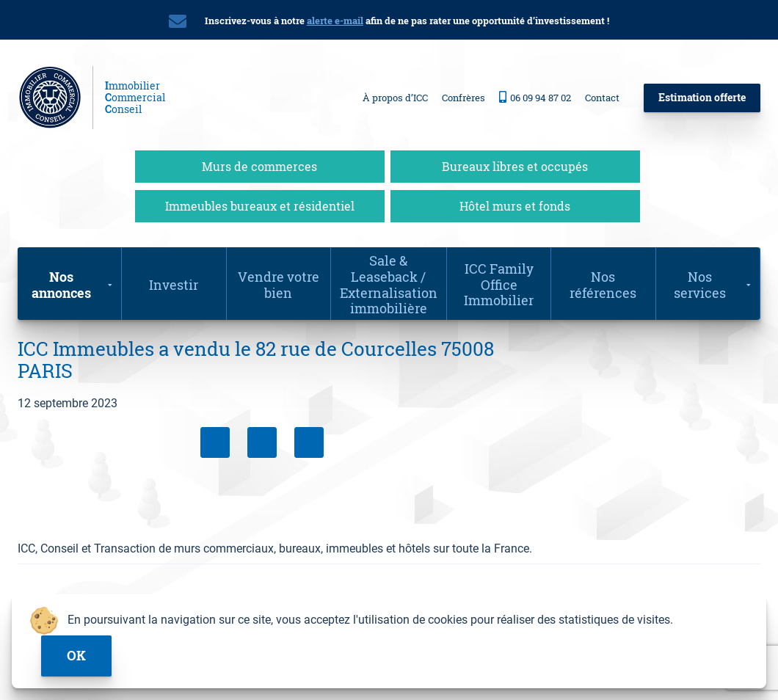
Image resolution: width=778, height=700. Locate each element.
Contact (602, 98)
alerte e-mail (335, 21)
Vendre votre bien (279, 285)
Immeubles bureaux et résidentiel (260, 206)
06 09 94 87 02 (535, 97)
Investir (174, 285)
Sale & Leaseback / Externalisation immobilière (389, 284)
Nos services (700, 285)
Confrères (463, 98)
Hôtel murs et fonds (515, 206)
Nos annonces (61, 285)
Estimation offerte (702, 97)
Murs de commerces (259, 166)
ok (76, 656)
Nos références (603, 285)
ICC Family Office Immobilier (499, 284)
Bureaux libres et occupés (515, 166)
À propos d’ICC (395, 98)
